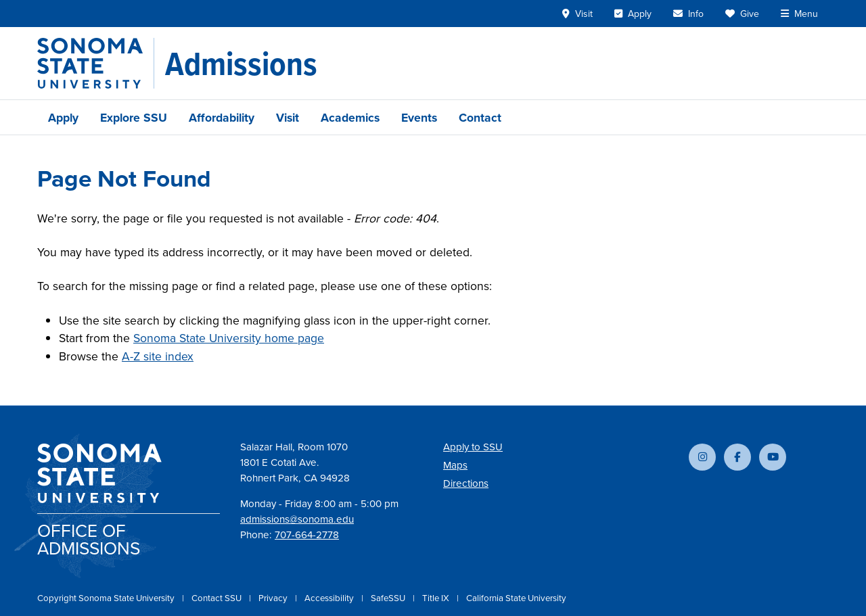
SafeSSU (389, 598)
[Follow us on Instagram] (702, 457)
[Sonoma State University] (96, 63)
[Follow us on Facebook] (737, 457)
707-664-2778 (307, 535)
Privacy (274, 598)
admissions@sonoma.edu (297, 519)
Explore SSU (134, 117)
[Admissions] (241, 64)
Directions (466, 483)
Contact (480, 117)
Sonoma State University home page (229, 338)
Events (419, 117)
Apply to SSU (473, 447)
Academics (350, 117)
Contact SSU (218, 598)
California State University (516, 598)
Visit (288, 117)
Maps (455, 465)
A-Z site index (158, 356)
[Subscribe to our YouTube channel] (773, 457)
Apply (63, 117)
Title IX (437, 598)
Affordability (222, 117)
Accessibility (330, 598)
